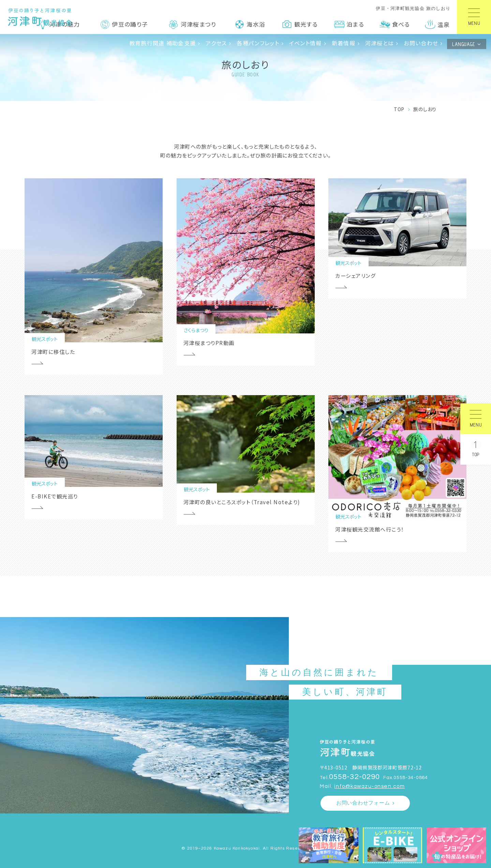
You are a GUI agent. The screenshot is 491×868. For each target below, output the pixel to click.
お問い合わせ (421, 43)
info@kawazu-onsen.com (369, 786)
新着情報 (344, 43)
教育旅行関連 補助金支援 (163, 43)
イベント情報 (306, 43)
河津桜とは (380, 43)
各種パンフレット (258, 43)
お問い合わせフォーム (363, 803)
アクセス (216, 43)
